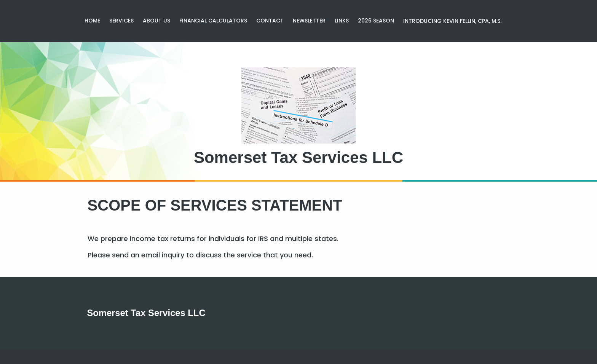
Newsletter (309, 21)
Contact (270, 21)
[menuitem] (92, 21)
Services (121, 21)
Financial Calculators (213, 21)
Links (342, 21)
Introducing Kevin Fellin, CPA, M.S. (452, 21)
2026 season (376, 21)
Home (92, 21)
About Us (156, 21)
